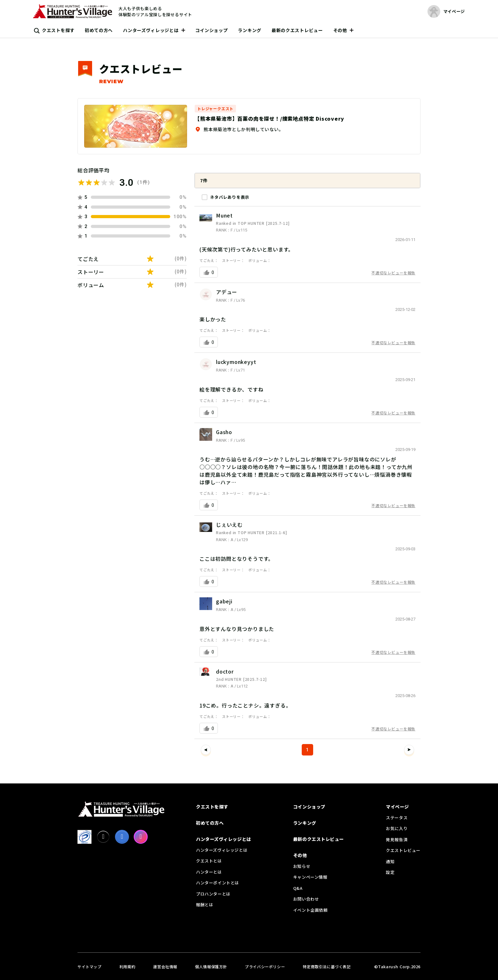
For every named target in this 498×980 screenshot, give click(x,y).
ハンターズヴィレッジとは (151, 30)
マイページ (397, 807)
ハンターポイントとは (218, 883)
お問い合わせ (306, 899)
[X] (103, 837)
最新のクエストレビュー (297, 30)
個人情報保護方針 (211, 967)
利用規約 (127, 967)
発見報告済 (397, 839)
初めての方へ (99, 30)
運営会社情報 (165, 967)
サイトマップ (90, 967)
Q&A (298, 888)
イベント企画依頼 (310, 910)
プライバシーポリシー (265, 967)
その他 (340, 30)
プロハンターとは (213, 894)
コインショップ (212, 30)
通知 (390, 861)
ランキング (250, 30)
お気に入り (397, 828)
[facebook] (122, 837)
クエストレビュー (403, 850)
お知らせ (302, 866)
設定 (390, 872)
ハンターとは (209, 872)
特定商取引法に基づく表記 (327, 967)
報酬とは (205, 905)
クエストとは (209, 861)
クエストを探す (58, 30)
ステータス (397, 818)
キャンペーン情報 (310, 877)
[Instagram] (141, 837)
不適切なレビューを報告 (393, 273)
